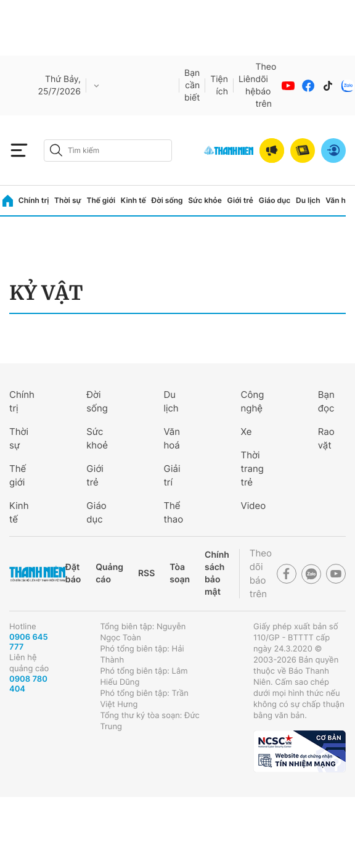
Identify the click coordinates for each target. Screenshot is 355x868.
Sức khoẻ (97, 438)
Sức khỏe (205, 200)
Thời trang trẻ (252, 469)
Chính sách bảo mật (217, 573)
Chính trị (34, 200)
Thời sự (68, 200)
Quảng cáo (109, 573)
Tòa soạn (180, 573)
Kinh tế (133, 200)
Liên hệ (247, 85)
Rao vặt (326, 438)
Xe (247, 432)
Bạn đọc (326, 401)
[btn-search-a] (56, 150)
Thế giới (101, 200)
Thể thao (173, 512)
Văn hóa (340, 200)
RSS (146, 573)
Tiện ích (219, 85)
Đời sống (167, 200)
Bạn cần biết (192, 85)
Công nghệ (253, 401)
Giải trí (172, 475)
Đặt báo (73, 573)
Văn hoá (172, 438)
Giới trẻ (240, 200)
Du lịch (308, 200)
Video (254, 506)
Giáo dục (275, 200)
